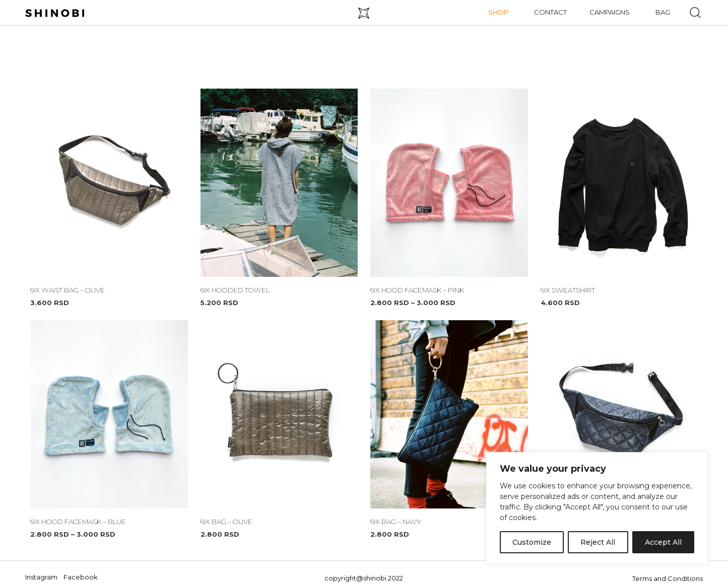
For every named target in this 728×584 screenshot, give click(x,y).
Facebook (81, 577)
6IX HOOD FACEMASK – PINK (416, 290)
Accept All (663, 542)
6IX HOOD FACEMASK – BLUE (77, 522)
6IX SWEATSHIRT (567, 290)
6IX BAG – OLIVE (225, 522)
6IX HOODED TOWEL (233, 290)
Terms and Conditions (668, 578)
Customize (532, 542)
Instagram (41, 577)
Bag (663, 12)
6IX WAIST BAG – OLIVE (66, 290)
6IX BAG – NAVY (395, 522)
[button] (695, 13)
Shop (498, 12)
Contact (550, 12)
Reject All (598, 542)
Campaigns (610, 12)
